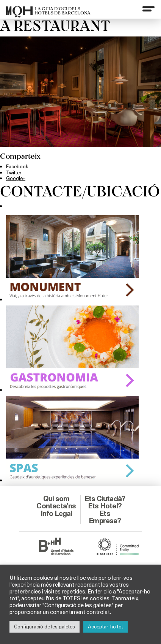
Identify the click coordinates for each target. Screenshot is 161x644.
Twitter (14, 172)
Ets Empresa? (105, 517)
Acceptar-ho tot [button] (106, 627)
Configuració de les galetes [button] (45, 627)
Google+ (16, 178)
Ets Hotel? (105, 506)
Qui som (56, 498)
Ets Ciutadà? (105, 498)
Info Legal (56, 513)
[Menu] (148, 9)
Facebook (17, 166)
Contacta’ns (56, 506)
